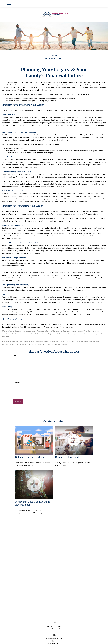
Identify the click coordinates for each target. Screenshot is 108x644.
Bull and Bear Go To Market (30, 457)
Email (15, 369)
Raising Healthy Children (69, 457)
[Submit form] (18, 402)
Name (15, 356)
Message (16, 382)
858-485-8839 (57, 626)
